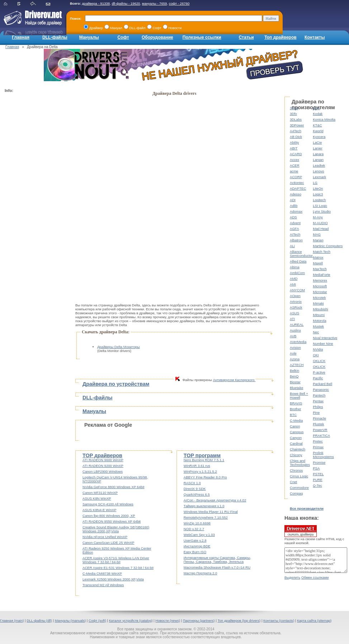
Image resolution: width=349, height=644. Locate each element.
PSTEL (318, 474)
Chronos (296, 470)
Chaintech (298, 449)
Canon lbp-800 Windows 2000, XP (109, 516)
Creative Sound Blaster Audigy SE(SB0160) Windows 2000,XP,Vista (116, 529)
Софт (123, 37)
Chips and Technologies (300, 463)
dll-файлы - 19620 (126, 3)
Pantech (319, 395)
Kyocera (319, 137)
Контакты (315, 37)
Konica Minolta (324, 119)
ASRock (296, 307)
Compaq (296, 493)
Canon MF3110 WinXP (100, 493)
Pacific (318, 378)
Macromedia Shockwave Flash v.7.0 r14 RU (217, 567)
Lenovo (318, 171)
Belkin (294, 370)
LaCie (317, 142)
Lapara (318, 154)
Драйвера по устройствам (116, 384)
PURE (318, 480)
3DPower (297, 125)
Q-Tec (317, 485)
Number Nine (323, 344)
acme (294, 171)
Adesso (296, 194)
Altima (295, 267)
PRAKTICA (321, 435)
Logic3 (318, 194)
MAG (317, 234)
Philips (318, 407)
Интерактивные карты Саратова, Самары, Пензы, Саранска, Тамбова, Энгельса (217, 560)
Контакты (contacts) (279, 620)
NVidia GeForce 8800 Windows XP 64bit (113, 487)
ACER (295, 165)
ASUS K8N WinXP (97, 498)
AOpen (295, 296)
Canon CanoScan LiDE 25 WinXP (109, 543)
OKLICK (319, 361)
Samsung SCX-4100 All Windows (108, 504)
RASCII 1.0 (192, 483)
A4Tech (296, 131)
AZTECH (297, 365)
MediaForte (322, 275)
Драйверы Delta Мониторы (119, 347)
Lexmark (319, 177)
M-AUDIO (320, 223)
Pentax (318, 401)
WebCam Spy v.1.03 (199, 535)
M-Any (318, 217)
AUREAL (297, 325)
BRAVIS (296, 403)
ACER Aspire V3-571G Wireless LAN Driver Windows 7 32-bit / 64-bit (116, 560)
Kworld (318, 131)
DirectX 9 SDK (195, 489)
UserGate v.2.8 (195, 540)
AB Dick (296, 137)
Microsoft (320, 286)
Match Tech (322, 252)
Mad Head (321, 229)
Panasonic (321, 390)
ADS (293, 217)
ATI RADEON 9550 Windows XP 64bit (112, 521)
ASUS (294, 313)
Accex (294, 160)
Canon (295, 426)
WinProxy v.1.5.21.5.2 (200, 471)
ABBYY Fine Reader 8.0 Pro (205, 477)
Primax (318, 447)
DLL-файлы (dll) (39, 620)
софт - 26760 (179, 3)
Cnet (293, 482)
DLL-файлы (55, 37)
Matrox (318, 257)
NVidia (318, 349)
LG (315, 183)
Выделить (292, 577)
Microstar (320, 292)
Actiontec (297, 183)
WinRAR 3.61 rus (197, 466)
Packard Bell (322, 384)
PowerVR (320, 430)
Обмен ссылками (315, 577)
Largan (318, 160)
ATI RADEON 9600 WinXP (103, 460)
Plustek (318, 424)
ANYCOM (297, 290)
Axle (293, 353)
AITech (295, 234)
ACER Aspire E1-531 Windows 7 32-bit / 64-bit (118, 568)
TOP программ (202, 455)
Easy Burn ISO (195, 552)
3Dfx (293, 114)
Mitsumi (319, 315)
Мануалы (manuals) (70, 620)
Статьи (246, 37)
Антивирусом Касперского (234, 380)
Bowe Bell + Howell (299, 395)
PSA (316, 468)
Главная (21, 37)
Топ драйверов (280, 37)
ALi (292, 246)
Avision (295, 348)
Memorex (320, 280)
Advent (295, 223)
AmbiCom (297, 273)
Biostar (295, 382)
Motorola (319, 321)
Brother (295, 409)
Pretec (318, 441)
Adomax (296, 211)
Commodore (299, 488)
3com (294, 108)
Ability (294, 142)
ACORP (296, 177)
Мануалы (89, 37)
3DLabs (296, 119)
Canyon (296, 438)
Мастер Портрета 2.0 (201, 573)
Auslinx (295, 330)
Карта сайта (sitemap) (314, 620)
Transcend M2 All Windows (103, 585)
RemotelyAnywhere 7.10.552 (206, 517)
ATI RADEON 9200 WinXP (103, 466)
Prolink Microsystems (323, 455)
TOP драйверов (102, 455)
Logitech (319, 200)
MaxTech (320, 269)
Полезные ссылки (202, 37)
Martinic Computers (328, 246)
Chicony (296, 455)
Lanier (318, 148)
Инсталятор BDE (197, 546)
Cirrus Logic (299, 476)
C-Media (296, 420)
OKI (316, 355)
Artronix (296, 302)
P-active (319, 372)
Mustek (318, 326)
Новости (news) (168, 620)
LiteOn (318, 188)
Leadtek (319, 165)
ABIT (294, 148)
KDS (316, 108)
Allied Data (298, 261)
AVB (293, 336)
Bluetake (296, 388)
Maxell (318, 263)
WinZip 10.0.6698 (197, 523)
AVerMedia (298, 342)
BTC (293, 415)
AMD (294, 279)
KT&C (317, 125)
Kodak (318, 114)
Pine (316, 413)
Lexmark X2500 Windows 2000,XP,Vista (113, 579)
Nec (316, 332)
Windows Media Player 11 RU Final (211, 512)
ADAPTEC (298, 188)
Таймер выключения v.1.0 (204, 506)
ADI (293, 200)
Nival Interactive (325, 338)
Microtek (319, 298)
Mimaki (318, 303)
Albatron (296, 240)
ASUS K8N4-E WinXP (99, 510)
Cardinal (296, 443)
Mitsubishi (320, 309)
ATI (292, 319)
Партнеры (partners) (199, 620)
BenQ (294, 376)
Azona (295, 359)
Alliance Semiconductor (301, 254)
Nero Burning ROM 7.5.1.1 (204, 460)
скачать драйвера (301, 531)
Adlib (294, 206)
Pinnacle (319, 418)
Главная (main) (12, 620)
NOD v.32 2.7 (194, 529)
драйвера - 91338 (96, 3)
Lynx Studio (322, 211)
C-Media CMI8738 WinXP (102, 573)
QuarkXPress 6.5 (197, 494)
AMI (293, 284)
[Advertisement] (33, 203)
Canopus (297, 432)
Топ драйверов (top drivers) (239, 620)
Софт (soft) (97, 620)
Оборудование (157, 37)
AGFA (294, 229)
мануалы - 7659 (155, 3)
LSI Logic (320, 206)
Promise (319, 462)
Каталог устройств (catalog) (131, 620)
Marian (318, 240)
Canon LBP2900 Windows (103, 471)
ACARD (296, 154)
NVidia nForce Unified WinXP (105, 537)
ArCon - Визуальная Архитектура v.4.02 (215, 500)
